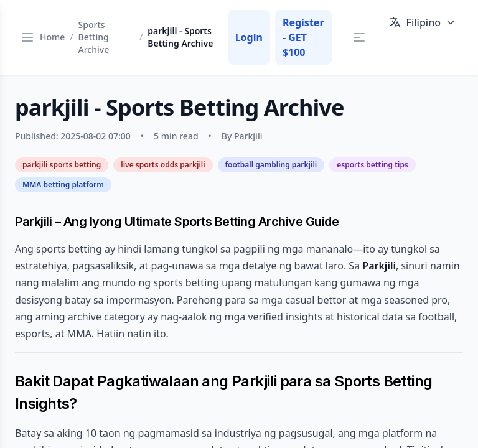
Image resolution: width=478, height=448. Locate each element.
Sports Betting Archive (94, 37)
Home (52, 37)
